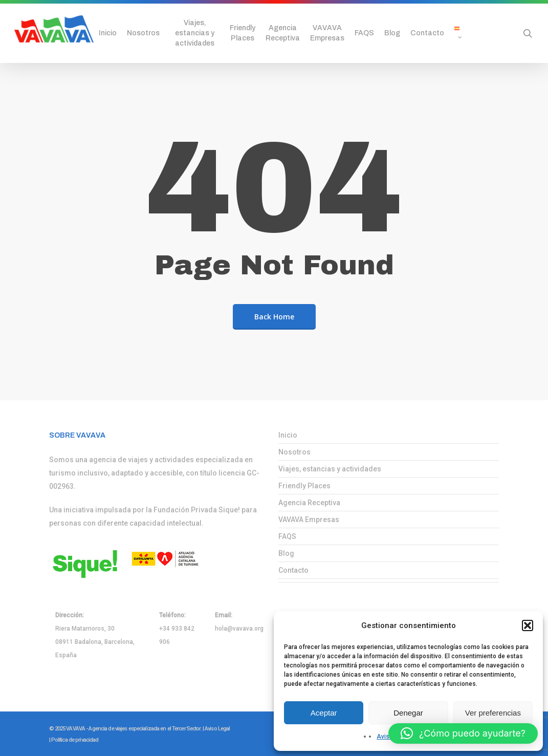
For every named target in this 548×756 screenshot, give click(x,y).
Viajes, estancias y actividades (330, 469)
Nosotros (294, 452)
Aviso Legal (217, 729)
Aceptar (324, 713)
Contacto (293, 570)
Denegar (408, 713)
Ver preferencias (493, 713)
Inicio (288, 435)
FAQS (287, 536)
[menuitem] (461, 33)
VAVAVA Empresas (309, 520)
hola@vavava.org (239, 629)
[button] (528, 625)
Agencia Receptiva (309, 503)
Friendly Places (304, 486)
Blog (286, 553)
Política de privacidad (75, 740)
